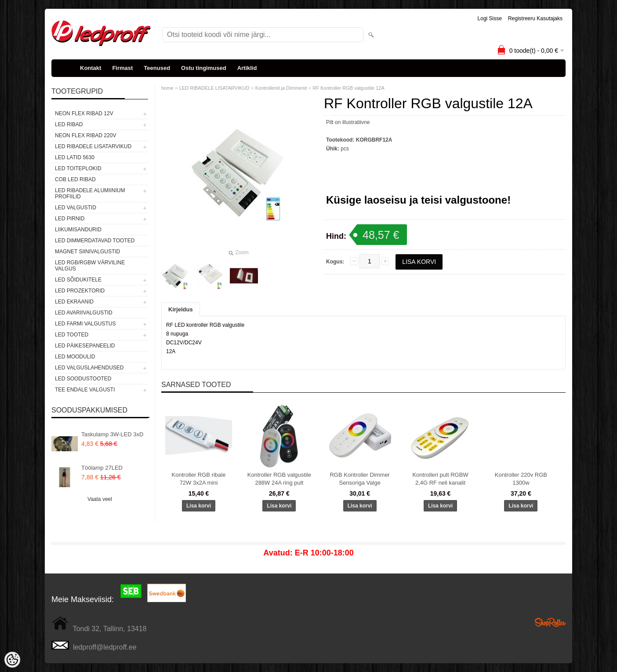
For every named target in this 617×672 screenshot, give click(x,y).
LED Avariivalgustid (84, 313)
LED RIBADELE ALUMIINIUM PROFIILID (90, 194)
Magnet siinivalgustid (87, 252)
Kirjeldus (181, 309)
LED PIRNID (70, 219)
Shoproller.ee (550, 622)
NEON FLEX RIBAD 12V (84, 113)
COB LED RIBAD (75, 179)
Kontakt (91, 68)
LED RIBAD (69, 124)
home (167, 88)
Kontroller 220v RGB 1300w (521, 479)
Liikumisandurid (78, 230)
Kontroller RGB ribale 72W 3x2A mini (199, 479)
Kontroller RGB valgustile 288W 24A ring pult (279, 479)
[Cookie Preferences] (12, 660)
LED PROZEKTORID (80, 291)
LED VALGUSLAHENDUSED (89, 368)
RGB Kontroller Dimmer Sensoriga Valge (360, 479)
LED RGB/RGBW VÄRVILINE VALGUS (90, 266)
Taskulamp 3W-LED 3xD (112, 434)
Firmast (122, 68)
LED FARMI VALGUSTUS (85, 324)
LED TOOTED (72, 335)
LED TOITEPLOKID (78, 168)
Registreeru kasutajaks (535, 18)
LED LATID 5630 (75, 157)
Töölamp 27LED (102, 468)
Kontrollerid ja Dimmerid (281, 88)
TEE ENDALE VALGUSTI (85, 390)
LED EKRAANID (74, 302)
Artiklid (247, 68)
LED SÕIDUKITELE (78, 280)
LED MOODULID (75, 357)
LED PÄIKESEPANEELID (85, 346)
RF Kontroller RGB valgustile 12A (349, 88)
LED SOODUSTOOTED (83, 379)
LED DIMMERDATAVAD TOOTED (95, 241)
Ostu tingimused (204, 68)
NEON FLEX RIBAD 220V (85, 135)
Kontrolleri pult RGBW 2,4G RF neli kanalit (440, 479)
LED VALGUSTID (76, 208)
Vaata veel (100, 499)
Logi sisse (490, 18)
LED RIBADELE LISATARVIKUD (93, 146)
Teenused (157, 68)
